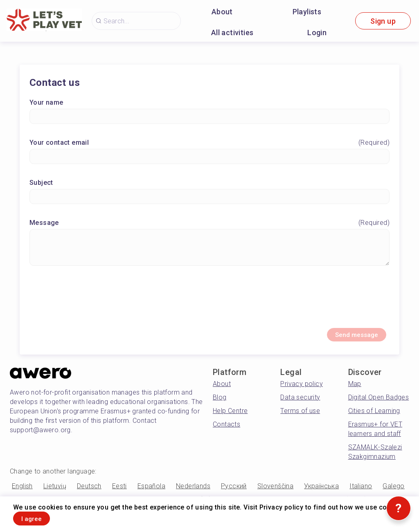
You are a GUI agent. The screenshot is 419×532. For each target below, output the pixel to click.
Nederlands (193, 492)
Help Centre (230, 416)
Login (317, 33)
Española (151, 492)
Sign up (383, 21)
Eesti (119, 492)
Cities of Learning (374, 416)
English (22, 492)
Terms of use (300, 416)
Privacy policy (302, 389)
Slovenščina (275, 492)
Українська (321, 492)
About (222, 12)
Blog (220, 403)
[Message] (209, 250)
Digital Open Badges (379, 403)
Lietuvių (55, 492)
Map (355, 389)
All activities (232, 33)
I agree (40, 517)
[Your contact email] (209, 159)
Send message (347, 339)
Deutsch (89, 492)
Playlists (307, 12)
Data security (300, 403)
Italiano (361, 492)
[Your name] (209, 119)
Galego (393, 492)
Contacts (226, 430)
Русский (234, 492)
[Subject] (209, 199)
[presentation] (209, 303)
